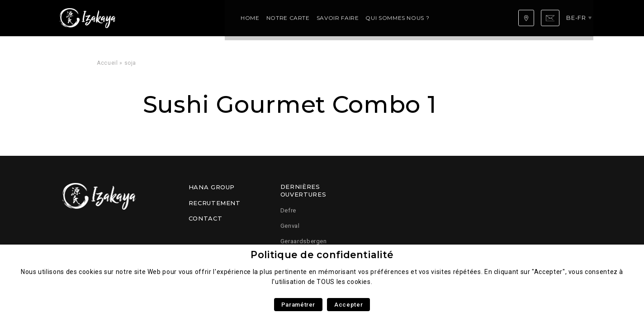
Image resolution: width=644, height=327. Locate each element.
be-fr (578, 18)
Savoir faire (241, 18)
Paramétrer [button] (298, 305)
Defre (288, 210)
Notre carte (191, 18)
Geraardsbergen (304, 241)
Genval (290, 226)
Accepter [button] (348, 305)
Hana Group (212, 187)
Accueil (107, 63)
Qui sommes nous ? (300, 18)
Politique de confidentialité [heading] (322, 255)
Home (153, 18)
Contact (205, 218)
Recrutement (215, 203)
